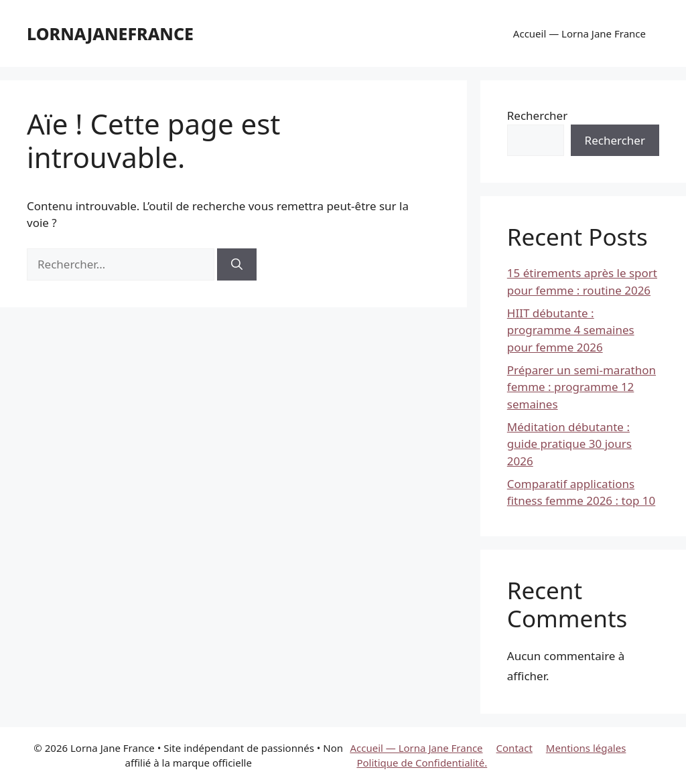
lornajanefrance (110, 33)
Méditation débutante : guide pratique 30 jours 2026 (569, 444)
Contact (514, 748)
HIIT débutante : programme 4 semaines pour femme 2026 (571, 330)
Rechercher (537, 115)
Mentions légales (586, 748)
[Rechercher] (237, 264)
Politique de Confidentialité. (422, 763)
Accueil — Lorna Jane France (579, 33)
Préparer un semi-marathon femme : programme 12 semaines (581, 387)
